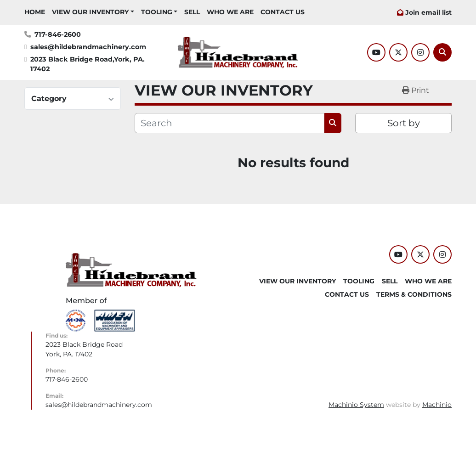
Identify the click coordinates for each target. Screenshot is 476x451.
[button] (93, 12)
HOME (35, 12)
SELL (192, 12)
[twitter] (398, 52)
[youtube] (376, 52)
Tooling (157, 12)
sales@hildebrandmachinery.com (88, 47)
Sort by (404, 123)
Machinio (437, 405)
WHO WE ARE (230, 12)
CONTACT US (283, 12)
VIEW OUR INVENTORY (90, 12)
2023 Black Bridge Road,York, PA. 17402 (88, 64)
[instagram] (420, 52)
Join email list (428, 12)
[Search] (442, 52)
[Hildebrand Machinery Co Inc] (131, 270)
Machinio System (356, 405)
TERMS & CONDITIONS (414, 294)
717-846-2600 (58, 34)
